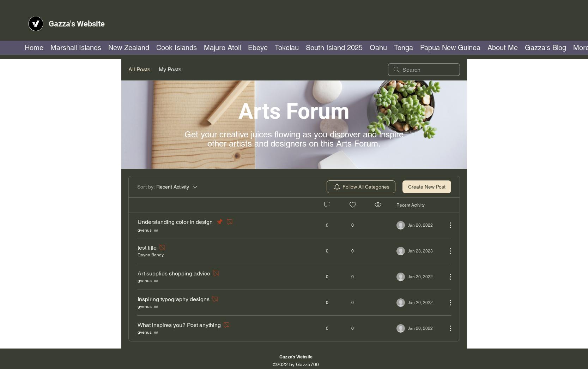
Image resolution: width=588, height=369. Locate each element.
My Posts (170, 69)
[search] (424, 70)
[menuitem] (361, 187)
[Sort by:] (168, 187)
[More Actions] (447, 225)
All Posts (139, 69)
